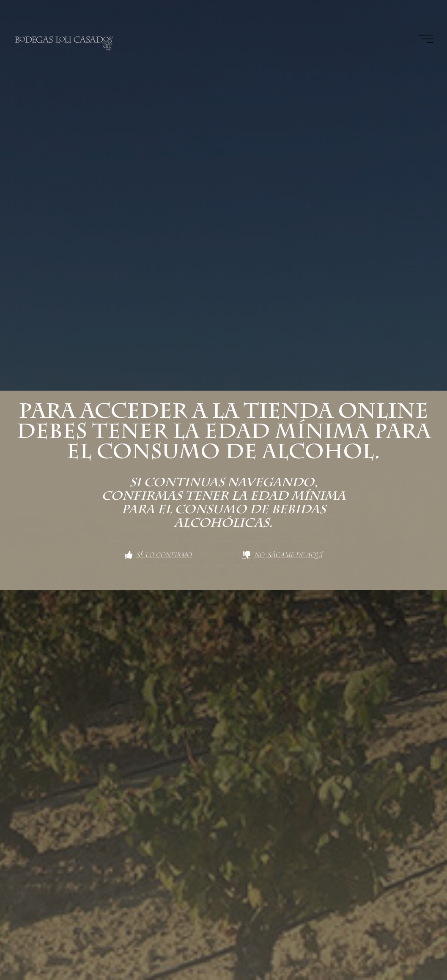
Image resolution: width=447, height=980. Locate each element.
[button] (429, 12)
